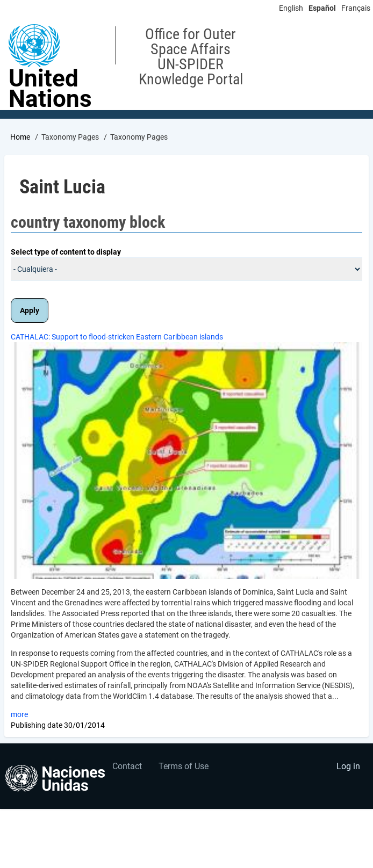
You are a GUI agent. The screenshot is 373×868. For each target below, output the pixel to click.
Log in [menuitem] (348, 766)
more (19, 714)
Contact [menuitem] (127, 766)
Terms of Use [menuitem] (184, 766)
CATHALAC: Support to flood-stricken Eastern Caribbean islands (117, 337)
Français (356, 8)
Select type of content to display (66, 252)
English (291, 8)
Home (20, 137)
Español (322, 8)
